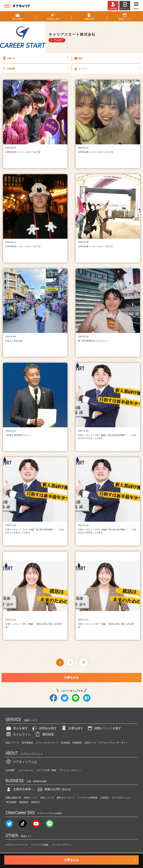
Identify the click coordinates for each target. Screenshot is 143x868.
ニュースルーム (25, 770)
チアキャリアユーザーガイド (113, 743)
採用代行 (36, 802)
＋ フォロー (57, 40)
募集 (107, 58)
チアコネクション (121, 798)
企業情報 (35, 68)
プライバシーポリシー (70, 770)
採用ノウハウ (47, 798)
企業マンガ (90, 743)
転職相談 (77, 743)
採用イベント (31, 798)
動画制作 (24, 802)
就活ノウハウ (12, 743)
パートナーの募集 (40, 845)
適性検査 (44, 734)
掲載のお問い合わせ (54, 789)
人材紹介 (105, 798)
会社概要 (10, 770)
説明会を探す (44, 728)
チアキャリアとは (21, 762)
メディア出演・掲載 (46, 770)
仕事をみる (71, 677)
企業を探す (72, 728)
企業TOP (35, 58)
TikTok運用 (11, 802)
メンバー (107, 68)
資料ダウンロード (66, 798)
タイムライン (18, 734)
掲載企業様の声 (13, 798)
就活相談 (66, 743)
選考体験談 (27, 743)
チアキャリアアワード (17, 845)
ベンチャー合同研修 (87, 798)
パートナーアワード (62, 845)
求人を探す (17, 728)
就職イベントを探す (104, 728)
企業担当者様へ (20, 789)
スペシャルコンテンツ (47, 743)
